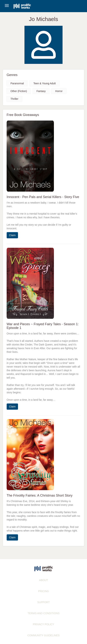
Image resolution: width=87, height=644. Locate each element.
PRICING (43, 591)
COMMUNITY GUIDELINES (43, 635)
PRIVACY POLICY (43, 624)
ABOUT (43, 580)
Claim (12, 235)
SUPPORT (43, 602)
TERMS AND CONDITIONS (43, 613)
